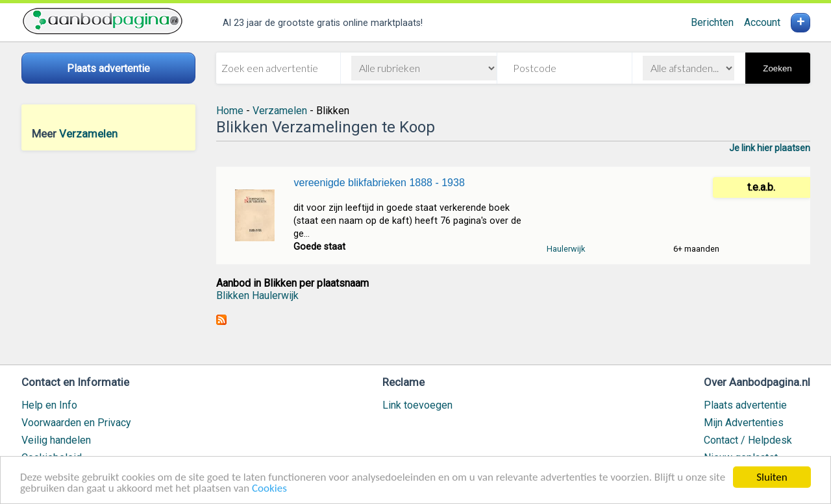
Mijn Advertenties (744, 423)
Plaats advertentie (745, 405)
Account (762, 22)
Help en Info (49, 405)
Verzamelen (88, 134)
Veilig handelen (56, 440)
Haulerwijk (566, 249)
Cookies (269, 489)
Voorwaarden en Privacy (76, 423)
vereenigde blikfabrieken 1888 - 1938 (379, 183)
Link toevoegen (417, 405)
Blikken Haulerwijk (257, 295)
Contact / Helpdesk (748, 440)
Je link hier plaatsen (770, 148)
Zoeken (777, 68)
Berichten (712, 22)
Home (230, 111)
